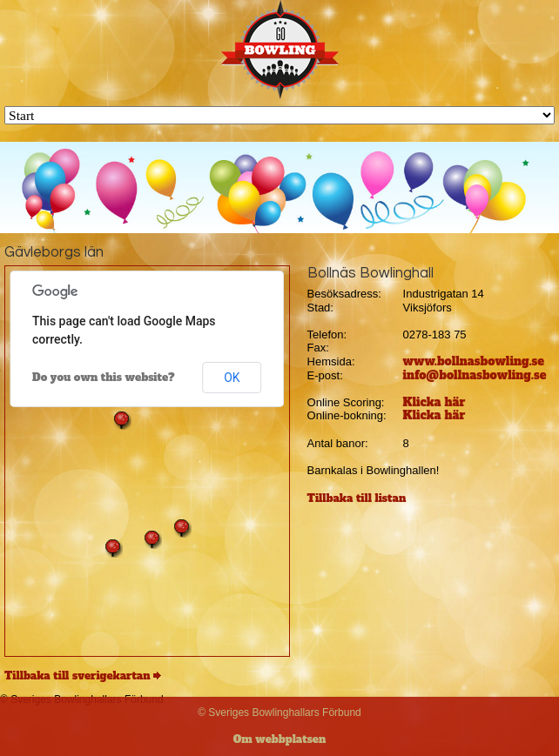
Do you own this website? (104, 378)
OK (232, 378)
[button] (122, 420)
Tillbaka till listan (357, 498)
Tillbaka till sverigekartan (77, 676)
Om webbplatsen (280, 739)
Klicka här (434, 402)
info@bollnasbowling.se (475, 375)
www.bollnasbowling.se (474, 361)
